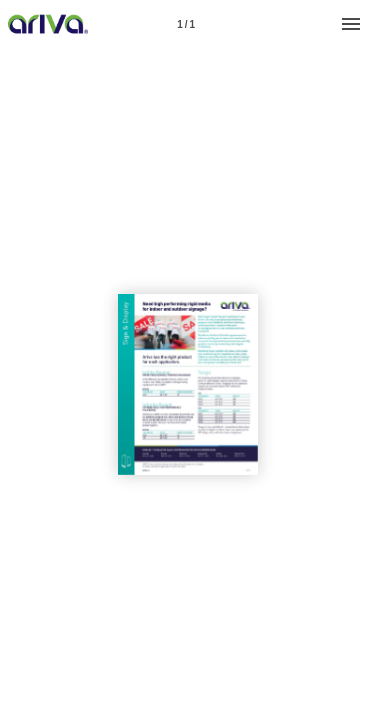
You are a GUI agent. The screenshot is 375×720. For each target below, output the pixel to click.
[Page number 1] (186, 24)
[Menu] (351, 24)
